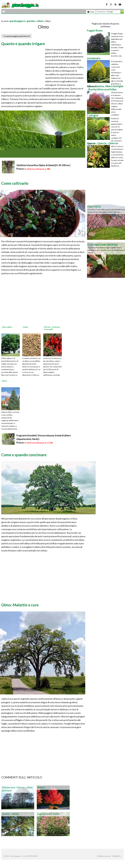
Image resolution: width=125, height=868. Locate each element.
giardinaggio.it (17, 21)
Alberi (40, 21)
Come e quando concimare (24, 455)
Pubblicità (117, 856)
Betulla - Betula (10, 814)
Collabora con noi (104, 856)
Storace (41, 788)
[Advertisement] (31, 18)
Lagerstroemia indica (49, 814)
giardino (31, 21)
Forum (91, 12)
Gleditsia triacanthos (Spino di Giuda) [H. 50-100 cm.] (43, 165)
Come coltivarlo (15, 183)
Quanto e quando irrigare (23, 44)
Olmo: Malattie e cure (20, 605)
